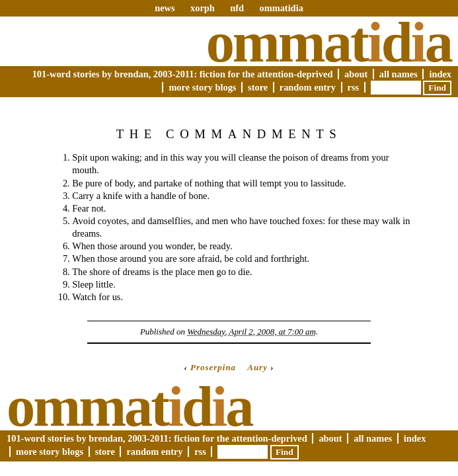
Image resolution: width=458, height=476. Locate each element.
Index (440, 74)
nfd (237, 8)
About (356, 74)
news (165, 8)
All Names (399, 74)
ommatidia (281, 8)
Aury (257, 367)
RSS (354, 87)
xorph (203, 8)
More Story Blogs (202, 87)
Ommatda (329, 42)
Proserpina (213, 367)
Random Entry (308, 87)
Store (258, 87)
